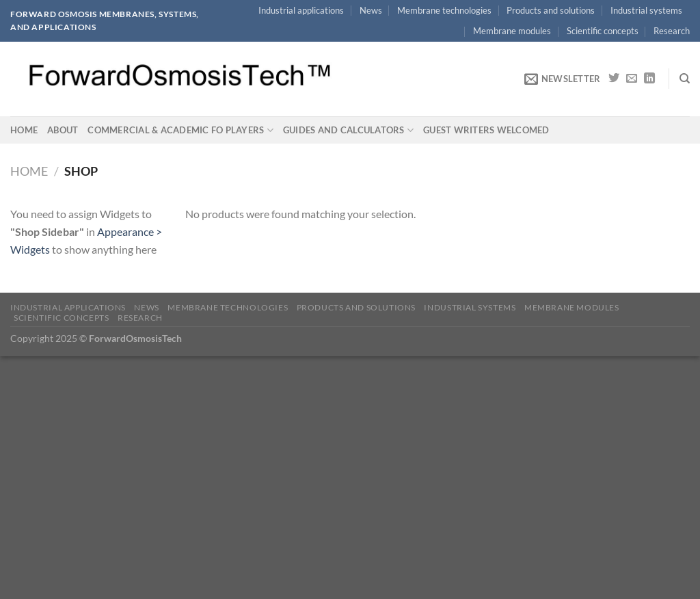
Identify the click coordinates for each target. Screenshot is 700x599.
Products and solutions (551, 10)
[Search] (685, 79)
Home (24, 130)
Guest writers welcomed (486, 130)
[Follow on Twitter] (614, 79)
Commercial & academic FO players (180, 130)
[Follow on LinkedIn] (649, 79)
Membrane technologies (444, 10)
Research (672, 31)
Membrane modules (512, 31)
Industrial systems (646, 10)
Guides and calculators (348, 130)
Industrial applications (301, 10)
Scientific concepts (603, 31)
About (63, 130)
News (371, 10)
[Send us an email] (632, 79)
